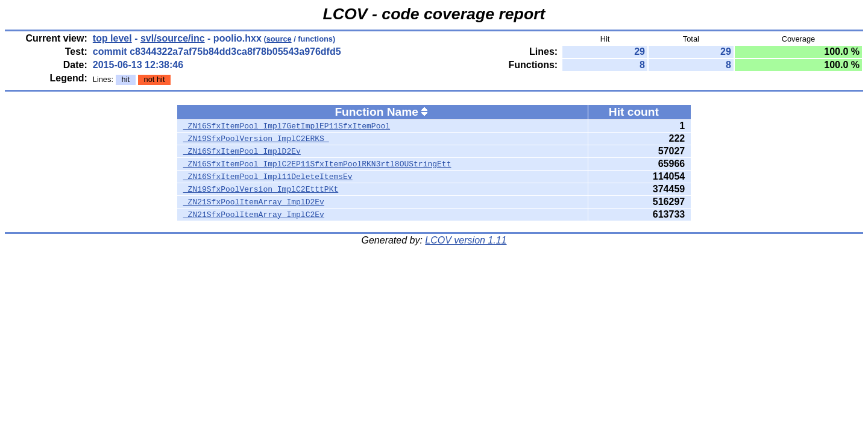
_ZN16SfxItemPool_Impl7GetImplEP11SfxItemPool (287, 126)
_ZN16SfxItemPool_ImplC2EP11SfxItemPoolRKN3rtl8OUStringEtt (317, 164)
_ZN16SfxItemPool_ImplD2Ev (242, 151)
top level (112, 38)
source (279, 39)
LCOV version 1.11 (466, 240)
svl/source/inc (173, 38)
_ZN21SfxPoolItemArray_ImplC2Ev (254, 215)
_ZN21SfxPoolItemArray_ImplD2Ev (254, 202)
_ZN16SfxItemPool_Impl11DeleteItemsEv (268, 177)
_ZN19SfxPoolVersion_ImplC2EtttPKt (261, 189)
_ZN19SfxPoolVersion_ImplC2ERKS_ (256, 139)
